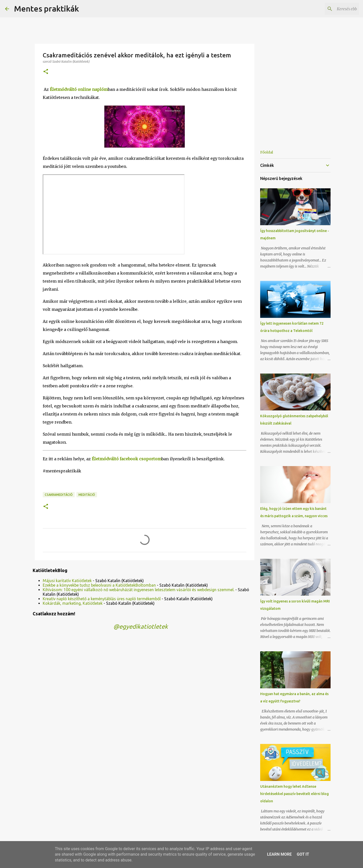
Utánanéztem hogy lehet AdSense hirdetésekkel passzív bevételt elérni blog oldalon (294, 794)
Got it (303, 854)
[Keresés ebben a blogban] (333, 9)
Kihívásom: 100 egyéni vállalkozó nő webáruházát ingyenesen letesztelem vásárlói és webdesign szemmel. (139, 590)
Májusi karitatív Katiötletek (67, 581)
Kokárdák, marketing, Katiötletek (73, 603)
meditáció (87, 495)
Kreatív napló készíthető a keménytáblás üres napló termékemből (102, 599)
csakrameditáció (59, 495)
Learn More (279, 854)
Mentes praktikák (47, 9)
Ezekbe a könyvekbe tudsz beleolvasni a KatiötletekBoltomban (99, 585)
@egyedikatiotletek (141, 627)
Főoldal (267, 152)
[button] (46, 72)
